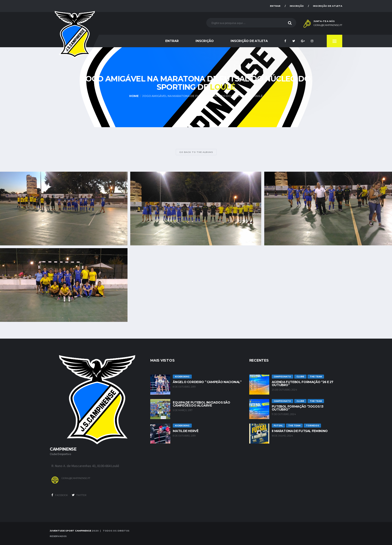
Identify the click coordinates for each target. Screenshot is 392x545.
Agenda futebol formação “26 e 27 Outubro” (302, 383)
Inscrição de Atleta (328, 6)
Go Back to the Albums (196, 152)
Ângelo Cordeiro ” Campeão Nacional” (207, 382)
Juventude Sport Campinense (70, 531)
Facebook (60, 495)
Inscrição (297, 6)
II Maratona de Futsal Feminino (300, 431)
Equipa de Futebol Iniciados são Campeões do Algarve (201, 404)
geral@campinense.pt (328, 25)
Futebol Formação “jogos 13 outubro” (298, 408)
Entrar (275, 6)
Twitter (79, 495)
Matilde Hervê (185, 431)
